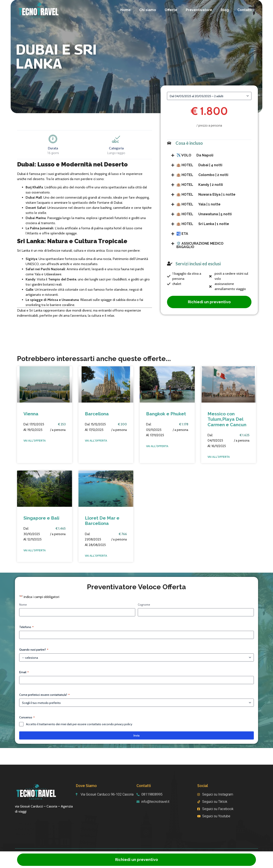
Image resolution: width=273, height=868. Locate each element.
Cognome (144, 605)
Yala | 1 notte (198, 204)
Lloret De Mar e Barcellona (102, 521)
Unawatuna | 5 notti (204, 214)
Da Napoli (195, 155)
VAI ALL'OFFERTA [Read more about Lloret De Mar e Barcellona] (96, 556)
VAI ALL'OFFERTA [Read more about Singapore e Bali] (35, 550)
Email (24, 672)
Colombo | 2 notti (202, 175)
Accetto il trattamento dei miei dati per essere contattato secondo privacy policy (79, 724)
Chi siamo (148, 10)
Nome (23, 605)
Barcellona (97, 414)
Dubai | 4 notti (199, 165)
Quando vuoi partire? (34, 650)
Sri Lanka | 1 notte (203, 224)
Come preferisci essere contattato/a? (44, 695)
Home (126, 10)
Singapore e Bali (41, 518)
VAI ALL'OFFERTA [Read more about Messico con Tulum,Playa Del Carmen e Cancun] (219, 457)
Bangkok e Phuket (166, 414)
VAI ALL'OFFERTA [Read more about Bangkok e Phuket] (157, 446)
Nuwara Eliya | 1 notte (206, 194)
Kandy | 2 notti (200, 185)
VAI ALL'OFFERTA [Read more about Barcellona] (96, 441)
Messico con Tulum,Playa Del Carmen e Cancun (227, 419)
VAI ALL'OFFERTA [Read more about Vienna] (35, 441)
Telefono (26, 627)
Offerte (171, 10)
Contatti (245, 10)
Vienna (31, 414)
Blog (225, 10)
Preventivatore (199, 10)
